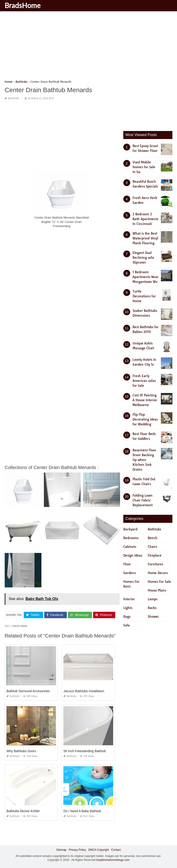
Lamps (153, 599)
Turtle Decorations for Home (144, 296)
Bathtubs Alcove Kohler (23, 811)
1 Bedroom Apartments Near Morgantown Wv (146, 277)
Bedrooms (131, 538)
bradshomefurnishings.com (113, 860)
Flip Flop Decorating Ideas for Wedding (145, 419)
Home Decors (158, 573)
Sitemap (61, 850)
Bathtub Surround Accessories (28, 691)
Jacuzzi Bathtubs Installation (84, 691)
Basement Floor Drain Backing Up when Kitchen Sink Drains (144, 460)
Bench (153, 538)
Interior (129, 599)
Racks (152, 608)
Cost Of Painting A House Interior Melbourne (145, 400)
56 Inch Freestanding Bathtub (85, 751)
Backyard (130, 529)
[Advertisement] (88, 47)
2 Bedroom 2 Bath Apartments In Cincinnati (145, 219)
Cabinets (130, 547)
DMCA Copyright (99, 850)
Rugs (127, 617)
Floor (127, 564)
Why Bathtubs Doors (21, 751)
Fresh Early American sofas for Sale (144, 381)
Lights (128, 608)
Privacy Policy (77, 850)
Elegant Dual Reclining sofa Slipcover (143, 258)
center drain (19, 626)
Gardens (130, 573)
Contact (116, 850)
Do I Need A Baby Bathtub (82, 811)
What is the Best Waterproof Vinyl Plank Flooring (145, 238)
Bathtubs (13, 98)
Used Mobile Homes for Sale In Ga (144, 167)
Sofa (127, 625)
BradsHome (23, 5)
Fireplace (155, 555)
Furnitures (155, 564)
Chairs (152, 547)
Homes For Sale (159, 582)
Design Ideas (133, 555)
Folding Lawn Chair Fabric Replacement (143, 500)
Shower (153, 617)
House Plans (157, 590)
